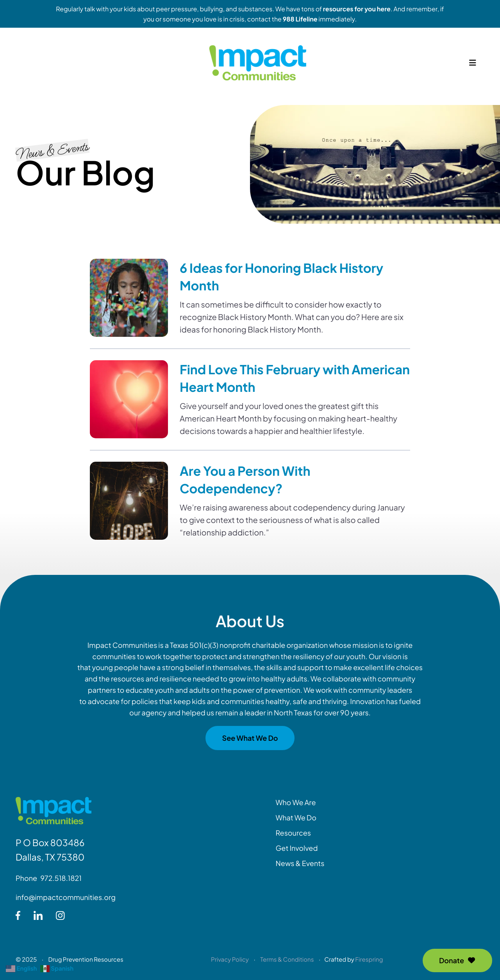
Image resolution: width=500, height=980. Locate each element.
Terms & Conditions (287, 960)
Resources (293, 833)
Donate (457, 960)
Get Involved (297, 848)
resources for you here (357, 9)
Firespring (369, 960)
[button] (473, 66)
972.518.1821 (61, 878)
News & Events (300, 863)
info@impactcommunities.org (66, 897)
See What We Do (250, 738)
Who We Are (296, 802)
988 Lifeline (300, 19)
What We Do (296, 817)
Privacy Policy (230, 960)
